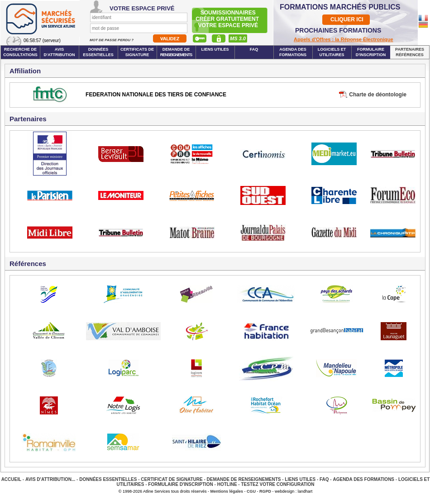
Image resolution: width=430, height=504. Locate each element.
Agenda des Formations (363, 479)
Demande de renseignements (244, 479)
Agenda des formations (293, 52)
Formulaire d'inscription (371, 52)
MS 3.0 (238, 38)
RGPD (265, 491)
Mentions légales (227, 491)
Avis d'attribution (60, 52)
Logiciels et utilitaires (332, 52)
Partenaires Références (410, 52)
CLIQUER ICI (347, 19)
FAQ (254, 49)
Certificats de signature (137, 52)
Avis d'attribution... (50, 479)
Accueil (11, 479)
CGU (251, 491)
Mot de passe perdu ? (112, 40)
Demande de (176, 52)
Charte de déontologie (378, 95)
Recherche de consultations (20, 52)
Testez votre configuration (277, 484)
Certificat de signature (172, 479)
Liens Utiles (215, 49)
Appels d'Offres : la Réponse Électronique (344, 39)
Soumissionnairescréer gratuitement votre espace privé (228, 19)
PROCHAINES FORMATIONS (338, 30)
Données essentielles (98, 52)
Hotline (227, 484)
